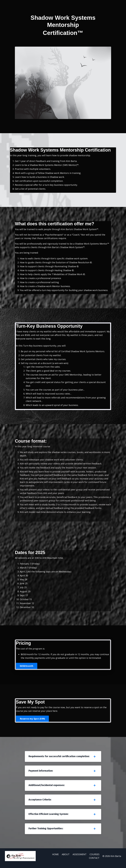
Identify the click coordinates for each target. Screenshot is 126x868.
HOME (55, 858)
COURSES (94, 858)
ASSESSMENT (80, 858)
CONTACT (94, 862)
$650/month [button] (27, 669)
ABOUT (66, 858)
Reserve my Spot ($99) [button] (32, 721)
